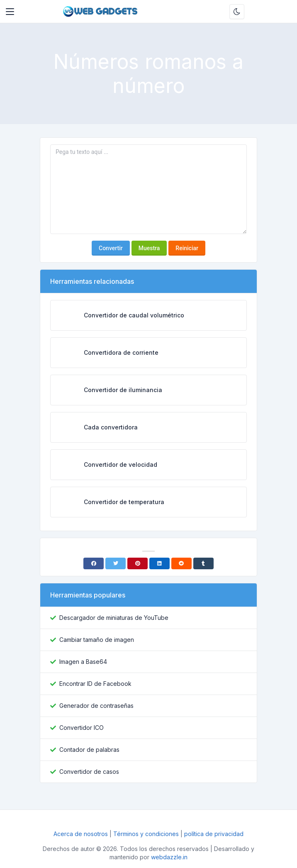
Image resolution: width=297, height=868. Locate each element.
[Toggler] (10, 12)
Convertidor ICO (82, 728)
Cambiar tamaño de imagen (97, 640)
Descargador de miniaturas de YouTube (114, 618)
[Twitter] (116, 563)
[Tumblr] (203, 563)
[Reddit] (181, 563)
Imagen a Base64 (83, 662)
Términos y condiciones (146, 834)
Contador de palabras (89, 750)
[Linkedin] (159, 563)
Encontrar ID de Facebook (95, 684)
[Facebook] (94, 563)
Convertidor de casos (89, 772)
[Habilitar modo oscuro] (237, 12)
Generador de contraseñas (96, 706)
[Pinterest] (138, 563)
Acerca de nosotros (82, 834)
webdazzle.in (169, 857)
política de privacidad (214, 834)
